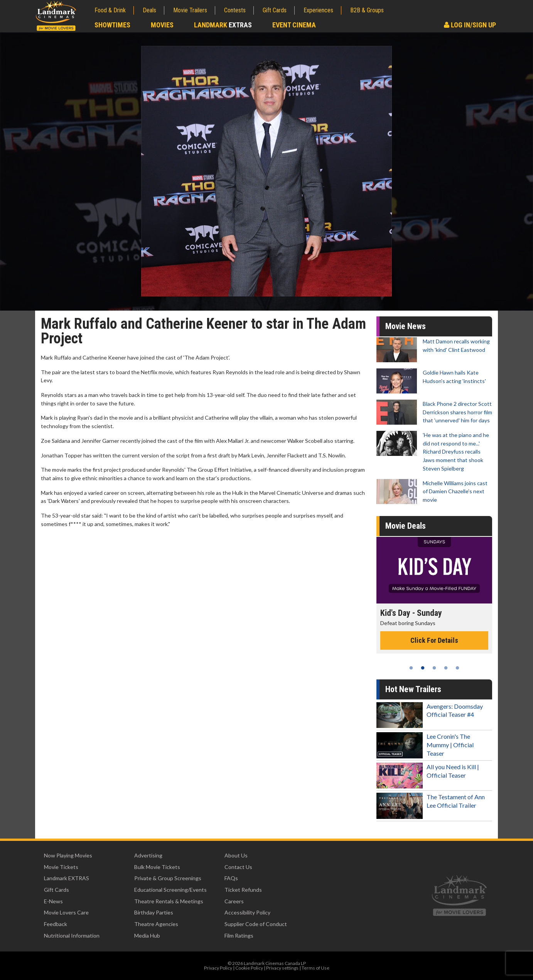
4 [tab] (446, 668)
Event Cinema (294, 25)
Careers (234, 901)
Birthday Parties (154, 912)
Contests (235, 10)
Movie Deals (406, 526)
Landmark (223, 25)
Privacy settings (282, 968)
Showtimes (112, 25)
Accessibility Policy (247, 912)
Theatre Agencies (156, 924)
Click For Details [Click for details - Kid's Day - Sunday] (434, 640)
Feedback (56, 924)
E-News (53, 901)
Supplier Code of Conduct (256, 924)
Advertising (148, 855)
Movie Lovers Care (66, 912)
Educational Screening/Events (170, 890)
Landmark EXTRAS (67, 878)
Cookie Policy (249, 968)
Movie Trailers (190, 10)
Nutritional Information (72, 935)
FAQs (231, 878)
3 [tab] (434, 668)
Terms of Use (315, 968)
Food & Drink (110, 10)
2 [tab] (423, 668)
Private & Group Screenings (168, 878)
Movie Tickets (61, 867)
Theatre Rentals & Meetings (169, 901)
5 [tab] (457, 668)
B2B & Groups (367, 10)
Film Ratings (239, 935)
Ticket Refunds (243, 890)
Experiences (318, 10)
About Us (236, 855)
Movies (162, 25)
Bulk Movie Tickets (157, 867)
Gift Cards (275, 10)
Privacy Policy (218, 968)
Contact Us (238, 867)
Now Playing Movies (68, 855)
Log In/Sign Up (470, 25)
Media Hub (147, 935)
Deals (149, 10)
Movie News (406, 326)
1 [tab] (411, 668)
